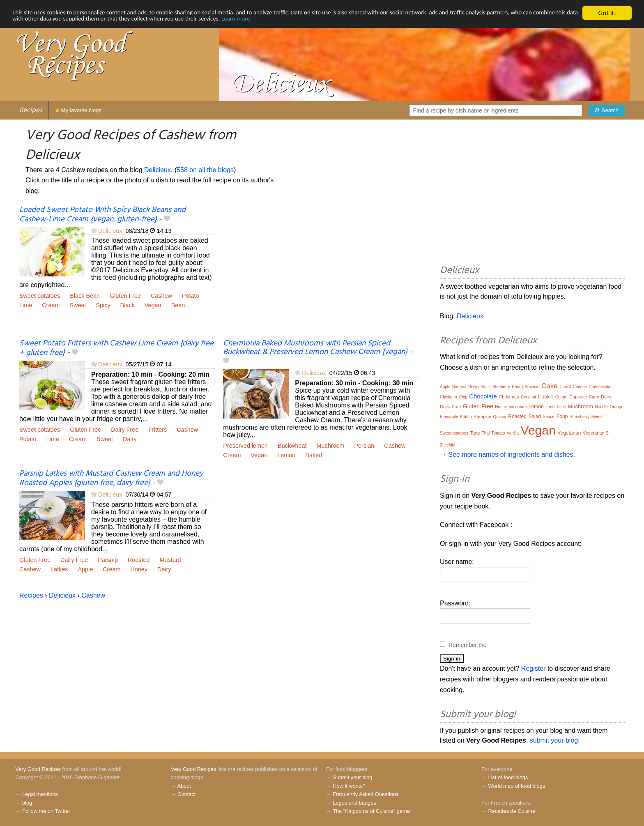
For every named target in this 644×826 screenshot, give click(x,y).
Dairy (130, 439)
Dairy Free (125, 430)
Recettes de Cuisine (512, 811)
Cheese (580, 387)
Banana (459, 387)
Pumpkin (482, 416)
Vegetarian (569, 433)
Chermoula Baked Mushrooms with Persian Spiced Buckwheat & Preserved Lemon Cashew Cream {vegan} (315, 348)
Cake (550, 386)
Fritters (158, 430)
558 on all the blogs (205, 170)
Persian (365, 446)
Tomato (498, 433)
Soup (562, 416)
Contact (186, 794)
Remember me (468, 645)
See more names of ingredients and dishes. (512, 454)
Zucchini (447, 445)
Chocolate (483, 396)
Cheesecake (600, 387)
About (184, 786)
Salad (535, 416)
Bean (178, 305)
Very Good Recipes (38, 769)
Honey (139, 569)
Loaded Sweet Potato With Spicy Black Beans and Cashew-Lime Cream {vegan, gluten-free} (102, 215)
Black (128, 305)
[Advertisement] (321, 272)
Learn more (343, 20)
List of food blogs (508, 777)
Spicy (103, 305)
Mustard (170, 560)
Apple (85, 569)
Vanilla (513, 433)
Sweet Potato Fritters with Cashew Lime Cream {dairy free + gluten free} (116, 348)
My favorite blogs (78, 110)
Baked (314, 455)
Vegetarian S (596, 433)
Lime (26, 305)
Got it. (607, 13)
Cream (51, 305)
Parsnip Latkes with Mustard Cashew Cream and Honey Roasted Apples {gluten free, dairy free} (111, 478)
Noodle (601, 407)
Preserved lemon (245, 446)
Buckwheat (292, 446)
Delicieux (158, 170)
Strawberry (580, 417)
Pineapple (449, 417)
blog (27, 803)
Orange (617, 407)
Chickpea (448, 397)
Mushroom (331, 446)
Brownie (532, 387)
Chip (463, 397)
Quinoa (500, 417)
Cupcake (578, 397)
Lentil (550, 407)
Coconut (528, 397)
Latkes (59, 569)
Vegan (153, 305)
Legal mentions (40, 794)
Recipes (31, 110)
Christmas (509, 397)
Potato (191, 296)
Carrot (565, 387)
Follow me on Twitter (46, 811)
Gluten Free (125, 296)
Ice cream (518, 407)
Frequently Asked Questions (366, 794)
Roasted (139, 560)
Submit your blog (352, 777)
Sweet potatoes (40, 296)
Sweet (78, 305)
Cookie (546, 397)
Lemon (286, 455)
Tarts (475, 433)
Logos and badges (354, 803)
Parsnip (108, 560)
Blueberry (501, 387)
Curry (594, 397)
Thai (486, 433)
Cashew (161, 296)
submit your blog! (555, 740)
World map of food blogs (517, 786)
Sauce (549, 417)
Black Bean (85, 296)
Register (534, 668)
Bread (517, 387)
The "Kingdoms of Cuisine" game (371, 811)
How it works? (349, 786)
